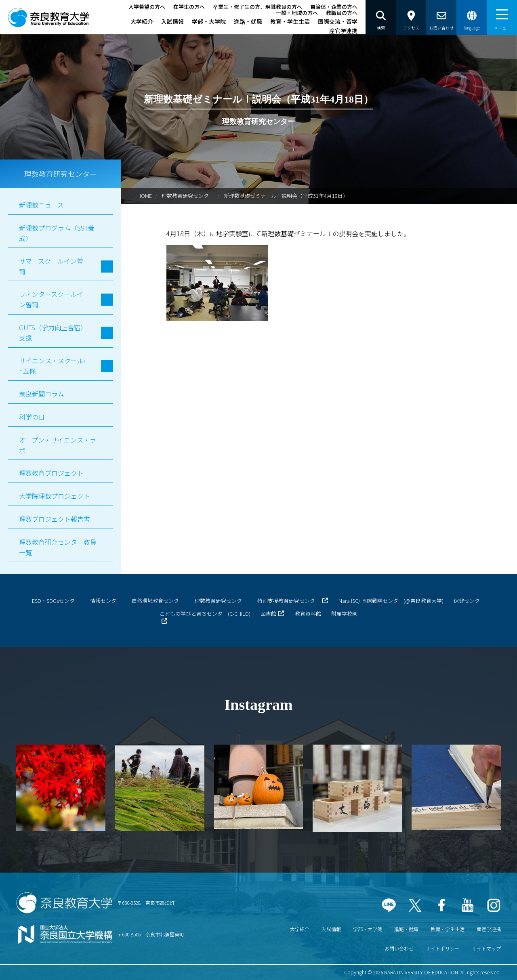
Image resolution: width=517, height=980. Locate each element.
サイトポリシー (443, 948)
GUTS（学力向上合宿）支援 (51, 333)
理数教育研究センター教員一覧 (58, 547)
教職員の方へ (342, 13)
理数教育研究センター (188, 196)
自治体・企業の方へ (334, 7)
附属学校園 (344, 614)
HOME (145, 196)
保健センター (469, 601)
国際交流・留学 (338, 21)
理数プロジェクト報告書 (55, 519)
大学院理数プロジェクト (55, 496)
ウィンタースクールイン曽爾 (51, 299)
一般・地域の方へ (297, 13)
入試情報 (172, 21)
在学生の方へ (189, 7)
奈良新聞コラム (42, 394)
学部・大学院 (209, 21)
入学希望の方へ (147, 7)
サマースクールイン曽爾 (51, 266)
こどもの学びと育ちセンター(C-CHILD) (205, 614)
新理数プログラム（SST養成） (57, 233)
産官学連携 (343, 31)
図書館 (268, 614)
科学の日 (32, 417)
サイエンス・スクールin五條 (52, 366)
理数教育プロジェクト (51, 473)
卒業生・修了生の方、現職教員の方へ (257, 7)
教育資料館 (308, 614)
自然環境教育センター (158, 601)
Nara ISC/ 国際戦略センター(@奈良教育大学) (391, 601)
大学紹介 (142, 21)
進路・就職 (248, 21)
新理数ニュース (41, 205)
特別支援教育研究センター (289, 601)
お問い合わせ (399, 948)
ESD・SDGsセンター (56, 601)
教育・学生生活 (290, 21)
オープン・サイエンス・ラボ (58, 445)
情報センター (106, 601)
